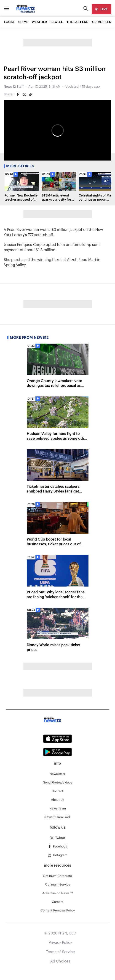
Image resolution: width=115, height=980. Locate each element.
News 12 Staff (14, 87)
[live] (102, 9)
